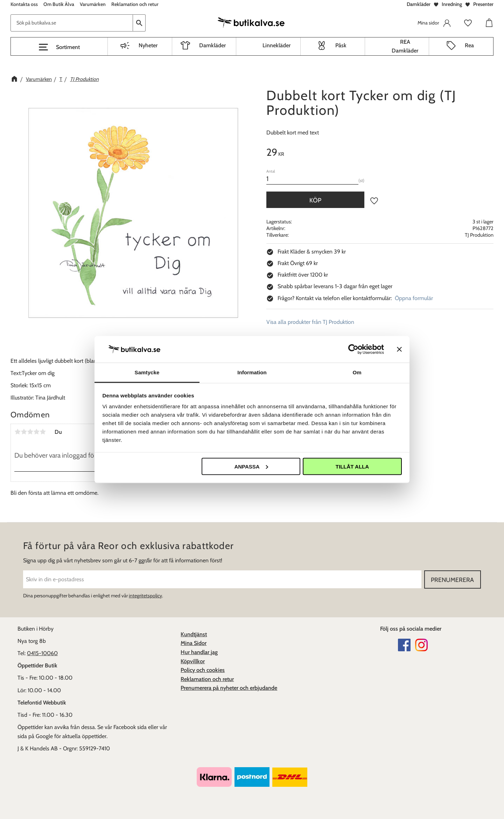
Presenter (483, 4)
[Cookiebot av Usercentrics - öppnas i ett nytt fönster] (353, 349)
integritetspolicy (145, 596)
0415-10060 (42, 653)
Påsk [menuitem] (341, 45)
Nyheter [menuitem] (148, 45)
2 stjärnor (24, 432)
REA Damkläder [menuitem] (405, 46)
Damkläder (419, 4)
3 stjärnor (30, 432)
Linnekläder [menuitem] (276, 45)
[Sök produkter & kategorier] (72, 23)
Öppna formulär (414, 298)
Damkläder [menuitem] (212, 45)
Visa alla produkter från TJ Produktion (310, 322)
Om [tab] (357, 372)
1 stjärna (17, 432)
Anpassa (251, 466)
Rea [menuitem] (469, 45)
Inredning (452, 4)
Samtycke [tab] (147, 372)
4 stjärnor (36, 432)
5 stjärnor (43, 432)
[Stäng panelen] (399, 349)
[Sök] (139, 23)
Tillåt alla (352, 466)
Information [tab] (252, 372)
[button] (59, 47)
